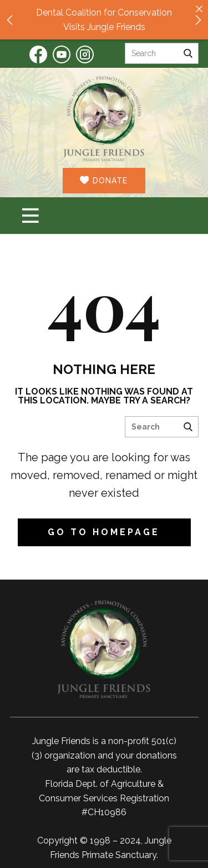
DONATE (104, 180)
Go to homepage (104, 532)
